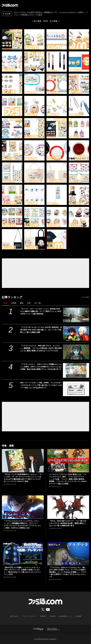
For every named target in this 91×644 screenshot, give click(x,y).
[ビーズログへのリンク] (53, 629)
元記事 (7, 14)
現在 (5, 303)
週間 (22, 303)
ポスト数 (37, 303)
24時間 (14, 303)
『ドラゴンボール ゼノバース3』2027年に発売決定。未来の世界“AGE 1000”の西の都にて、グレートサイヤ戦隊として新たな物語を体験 (41, 330)
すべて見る (86, 297)
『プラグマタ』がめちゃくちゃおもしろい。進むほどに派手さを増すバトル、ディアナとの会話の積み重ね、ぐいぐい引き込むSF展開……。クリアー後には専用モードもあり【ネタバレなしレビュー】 (68, 572)
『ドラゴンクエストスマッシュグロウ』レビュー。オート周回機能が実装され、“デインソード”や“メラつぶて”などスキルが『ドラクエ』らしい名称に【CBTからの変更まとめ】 (22, 524)
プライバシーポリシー (29, 616)
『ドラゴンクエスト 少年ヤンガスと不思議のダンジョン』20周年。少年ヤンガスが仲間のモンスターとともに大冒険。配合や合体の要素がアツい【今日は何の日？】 (41, 367)
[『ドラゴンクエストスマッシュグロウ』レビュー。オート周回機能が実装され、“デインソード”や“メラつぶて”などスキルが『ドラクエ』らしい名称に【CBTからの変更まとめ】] (23, 507)
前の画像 (37, 21)
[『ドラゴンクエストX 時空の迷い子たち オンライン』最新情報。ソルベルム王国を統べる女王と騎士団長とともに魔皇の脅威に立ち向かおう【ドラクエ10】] (76, 352)
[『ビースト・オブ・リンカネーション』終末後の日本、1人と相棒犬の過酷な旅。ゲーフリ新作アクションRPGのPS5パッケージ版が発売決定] (76, 315)
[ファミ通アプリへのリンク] (38, 629)
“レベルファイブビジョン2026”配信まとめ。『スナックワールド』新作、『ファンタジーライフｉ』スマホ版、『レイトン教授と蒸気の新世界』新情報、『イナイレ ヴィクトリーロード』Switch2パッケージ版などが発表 (68, 479)
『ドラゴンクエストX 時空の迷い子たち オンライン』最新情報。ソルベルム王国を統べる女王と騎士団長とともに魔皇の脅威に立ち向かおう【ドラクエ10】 (41, 348)
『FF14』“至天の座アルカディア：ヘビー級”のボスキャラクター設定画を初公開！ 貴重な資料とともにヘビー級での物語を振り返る (68, 523)
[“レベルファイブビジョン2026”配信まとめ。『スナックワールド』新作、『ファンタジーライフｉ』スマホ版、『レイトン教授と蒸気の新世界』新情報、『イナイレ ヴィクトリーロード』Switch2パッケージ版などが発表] (68, 461)
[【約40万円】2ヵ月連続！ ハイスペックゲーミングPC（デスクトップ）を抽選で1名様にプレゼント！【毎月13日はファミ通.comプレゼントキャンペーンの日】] (23, 554)
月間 (29, 303)
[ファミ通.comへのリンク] (10, 5)
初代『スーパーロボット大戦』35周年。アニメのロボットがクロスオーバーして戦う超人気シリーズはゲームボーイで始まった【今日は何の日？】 (41, 385)
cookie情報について (65, 616)
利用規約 (43, 616)
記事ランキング (12, 297)
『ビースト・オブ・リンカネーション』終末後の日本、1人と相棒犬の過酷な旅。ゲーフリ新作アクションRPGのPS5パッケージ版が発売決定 (41, 311)
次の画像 (54, 21)
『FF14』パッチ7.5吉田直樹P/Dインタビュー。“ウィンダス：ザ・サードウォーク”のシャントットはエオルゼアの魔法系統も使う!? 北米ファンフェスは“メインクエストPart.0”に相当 (23, 478)
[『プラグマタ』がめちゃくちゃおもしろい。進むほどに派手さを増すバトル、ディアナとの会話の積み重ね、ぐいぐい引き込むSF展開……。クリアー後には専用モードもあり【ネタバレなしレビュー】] (68, 554)
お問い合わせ (14, 616)
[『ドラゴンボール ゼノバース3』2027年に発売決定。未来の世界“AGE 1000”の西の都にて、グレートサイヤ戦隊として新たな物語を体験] (76, 333)
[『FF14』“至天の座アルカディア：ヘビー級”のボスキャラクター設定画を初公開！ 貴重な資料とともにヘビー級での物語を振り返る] (68, 507)
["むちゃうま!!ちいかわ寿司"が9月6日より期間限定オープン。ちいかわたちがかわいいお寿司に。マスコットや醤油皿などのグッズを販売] (12, 39)
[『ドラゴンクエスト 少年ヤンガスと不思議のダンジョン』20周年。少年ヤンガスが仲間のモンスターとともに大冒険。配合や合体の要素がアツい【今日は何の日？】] (76, 370)
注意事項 (52, 616)
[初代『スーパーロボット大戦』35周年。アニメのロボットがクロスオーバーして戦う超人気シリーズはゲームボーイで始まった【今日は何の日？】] (76, 389)
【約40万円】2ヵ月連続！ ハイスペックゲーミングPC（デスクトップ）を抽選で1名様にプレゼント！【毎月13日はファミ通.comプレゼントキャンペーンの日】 (22, 571)
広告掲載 (78, 616)
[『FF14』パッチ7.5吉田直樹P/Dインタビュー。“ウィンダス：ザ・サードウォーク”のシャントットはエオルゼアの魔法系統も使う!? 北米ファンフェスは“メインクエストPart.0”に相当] (23, 461)
